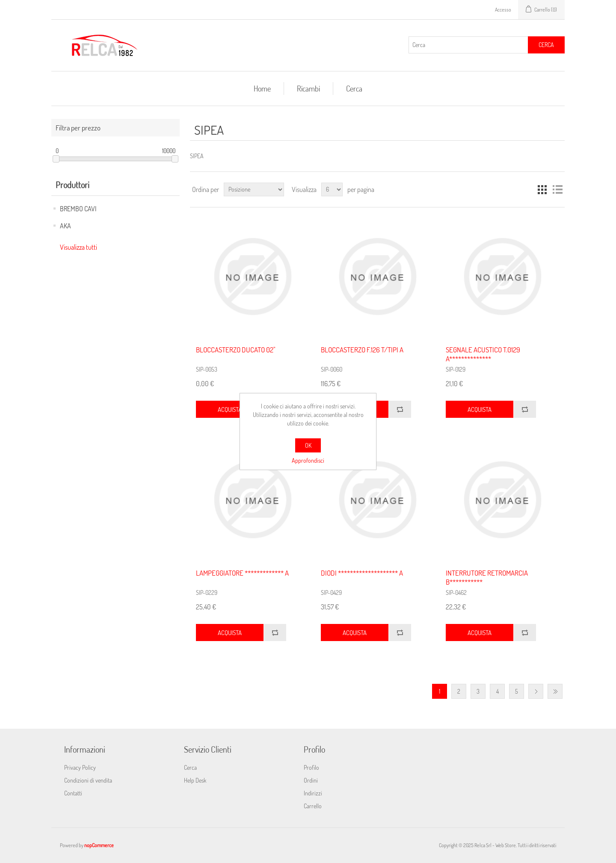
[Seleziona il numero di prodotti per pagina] (332, 189)
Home (262, 89)
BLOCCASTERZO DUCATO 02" (236, 350)
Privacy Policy (80, 767)
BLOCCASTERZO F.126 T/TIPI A (362, 350)
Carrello (313, 806)
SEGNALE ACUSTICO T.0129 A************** (483, 354)
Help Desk (195, 780)
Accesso (503, 10)
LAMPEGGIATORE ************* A (242, 573)
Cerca (546, 45)
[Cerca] (468, 45)
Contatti (73, 793)
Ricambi (308, 89)
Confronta (400, 409)
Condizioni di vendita (88, 780)
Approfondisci (308, 460)
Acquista (230, 409)
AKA (65, 226)
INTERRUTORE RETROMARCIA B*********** (487, 577)
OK (308, 445)
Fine (555, 691)
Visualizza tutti (78, 247)
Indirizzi (313, 793)
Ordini (311, 780)
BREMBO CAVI (78, 209)
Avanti (536, 691)
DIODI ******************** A (362, 573)
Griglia (542, 189)
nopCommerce (99, 845)
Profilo (311, 767)
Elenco (557, 189)
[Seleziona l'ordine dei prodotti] (254, 189)
